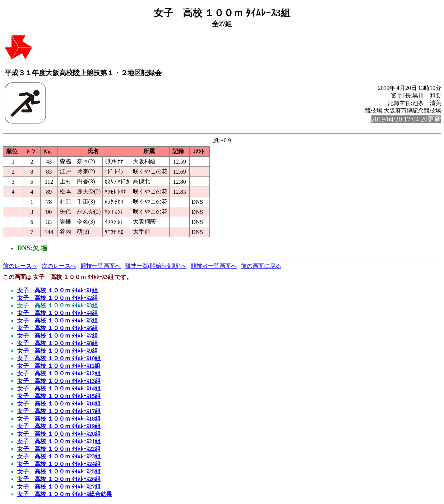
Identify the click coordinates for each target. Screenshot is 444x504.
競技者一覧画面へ (214, 266)
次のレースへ (59, 266)
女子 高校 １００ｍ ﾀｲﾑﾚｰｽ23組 (59, 456)
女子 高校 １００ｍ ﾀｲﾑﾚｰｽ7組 (57, 336)
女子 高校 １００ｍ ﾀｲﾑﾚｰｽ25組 (59, 471)
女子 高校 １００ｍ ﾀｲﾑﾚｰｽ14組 (59, 388)
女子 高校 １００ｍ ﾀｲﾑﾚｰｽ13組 (59, 381)
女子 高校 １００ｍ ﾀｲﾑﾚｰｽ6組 (57, 328)
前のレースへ (20, 266)
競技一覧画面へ (101, 266)
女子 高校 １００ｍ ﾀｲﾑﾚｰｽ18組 (59, 419)
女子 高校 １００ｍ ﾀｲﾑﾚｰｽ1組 (57, 290)
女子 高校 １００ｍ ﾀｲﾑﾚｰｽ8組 (57, 343)
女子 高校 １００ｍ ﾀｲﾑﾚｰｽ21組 (59, 441)
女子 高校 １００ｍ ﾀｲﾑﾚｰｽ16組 (59, 404)
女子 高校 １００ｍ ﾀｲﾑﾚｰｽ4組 (57, 313)
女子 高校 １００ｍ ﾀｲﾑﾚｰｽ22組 (59, 449)
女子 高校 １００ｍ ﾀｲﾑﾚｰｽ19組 (59, 426)
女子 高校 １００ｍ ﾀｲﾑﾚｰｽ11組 (59, 366)
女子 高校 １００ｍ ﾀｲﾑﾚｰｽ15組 (59, 396)
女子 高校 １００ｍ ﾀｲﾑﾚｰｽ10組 (59, 358)
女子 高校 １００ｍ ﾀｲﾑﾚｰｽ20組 (59, 434)
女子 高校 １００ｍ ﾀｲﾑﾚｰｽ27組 (59, 487)
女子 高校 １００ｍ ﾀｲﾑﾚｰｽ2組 (57, 298)
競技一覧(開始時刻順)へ (156, 266)
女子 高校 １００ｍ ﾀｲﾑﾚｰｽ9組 (57, 351)
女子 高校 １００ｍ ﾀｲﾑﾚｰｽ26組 (59, 479)
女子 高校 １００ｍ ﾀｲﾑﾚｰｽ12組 (59, 373)
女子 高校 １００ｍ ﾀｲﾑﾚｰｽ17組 (59, 411)
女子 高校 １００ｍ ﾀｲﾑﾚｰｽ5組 (57, 320)
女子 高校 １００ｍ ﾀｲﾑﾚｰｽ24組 (59, 464)
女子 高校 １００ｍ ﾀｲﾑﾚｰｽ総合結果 (65, 494)
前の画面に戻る (261, 266)
